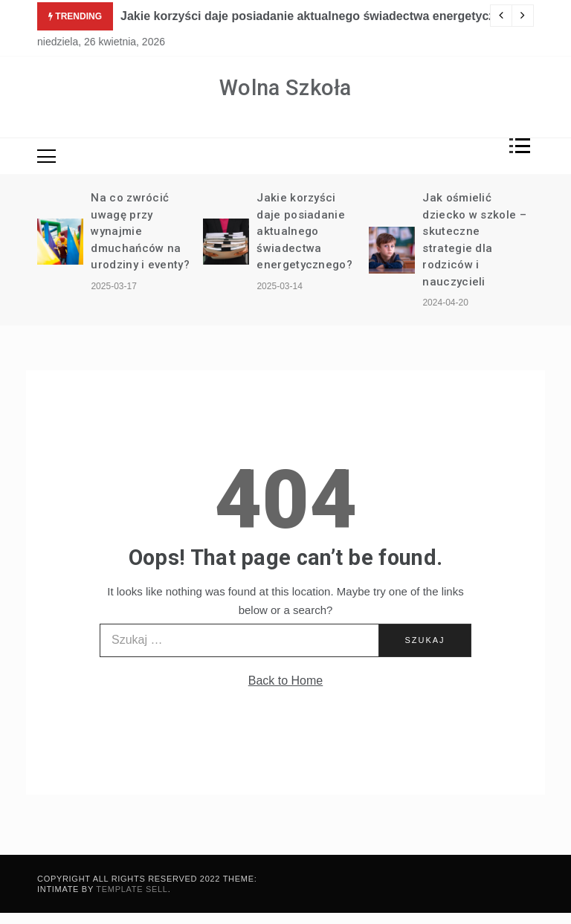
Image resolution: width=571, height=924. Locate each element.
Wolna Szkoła (285, 88)
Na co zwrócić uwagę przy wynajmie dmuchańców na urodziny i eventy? (140, 231)
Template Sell (132, 889)
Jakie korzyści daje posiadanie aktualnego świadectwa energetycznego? (325, 16)
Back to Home (285, 681)
